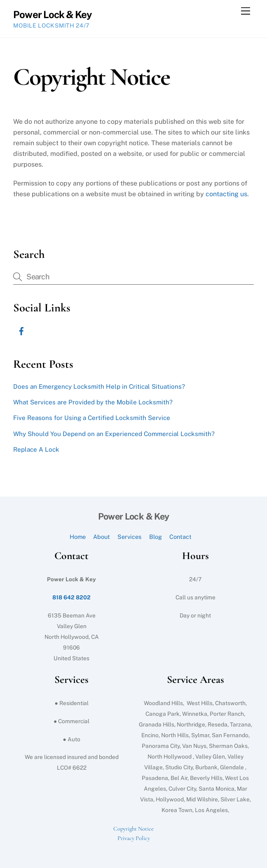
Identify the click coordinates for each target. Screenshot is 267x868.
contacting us (226, 194)
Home (78, 537)
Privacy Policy (134, 838)
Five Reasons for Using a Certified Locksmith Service (92, 418)
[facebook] (21, 330)
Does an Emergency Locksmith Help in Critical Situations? (99, 386)
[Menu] (246, 11)
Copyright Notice (133, 829)
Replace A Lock (36, 449)
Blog (156, 537)
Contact (180, 537)
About (102, 537)
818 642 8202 (71, 597)
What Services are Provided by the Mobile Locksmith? (93, 402)
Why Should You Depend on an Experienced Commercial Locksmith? (114, 434)
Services (129, 537)
